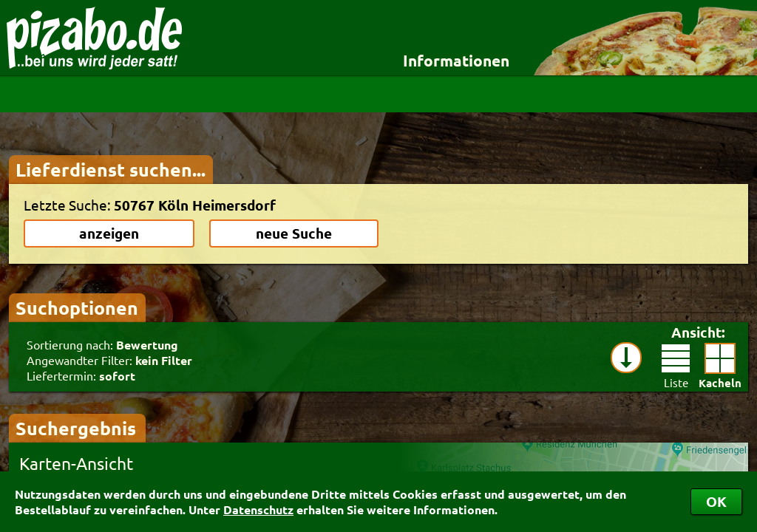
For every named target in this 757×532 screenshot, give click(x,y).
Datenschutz (258, 509)
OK (716, 501)
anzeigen (109, 233)
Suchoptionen (77, 307)
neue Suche (294, 233)
